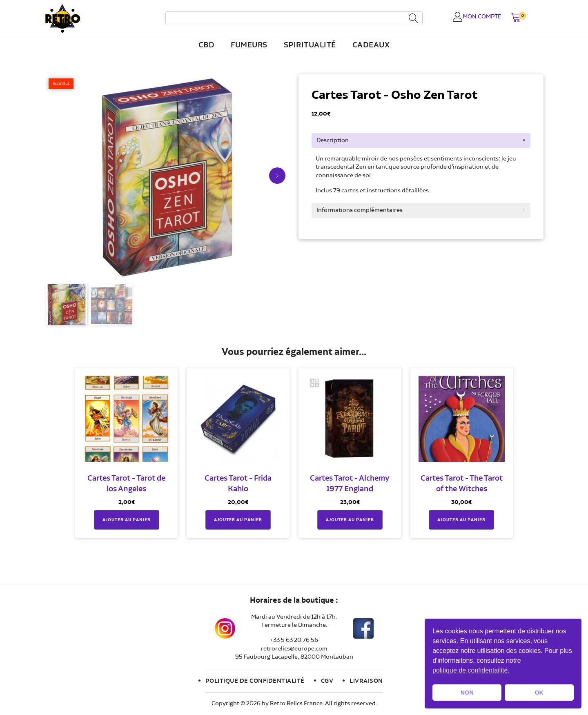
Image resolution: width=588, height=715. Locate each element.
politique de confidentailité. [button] (471, 670)
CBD (207, 45)
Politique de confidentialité (255, 681)
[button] (516, 18)
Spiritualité (310, 45)
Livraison (366, 681)
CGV (327, 681)
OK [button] (539, 693)
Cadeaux (371, 45)
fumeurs (249, 45)
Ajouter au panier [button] (127, 520)
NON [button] (467, 693)
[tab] (421, 140)
